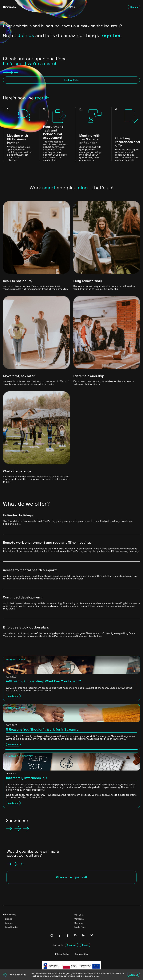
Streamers (79, 915)
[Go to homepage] (25, 7)
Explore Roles (72, 80)
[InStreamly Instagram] (52, 936)
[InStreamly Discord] (75, 936)
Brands (9, 919)
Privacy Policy (62, 954)
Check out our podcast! (71, 877)
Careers (9, 923)
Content (79, 923)
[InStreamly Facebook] (67, 936)
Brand (85, 945)
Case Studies (11, 927)
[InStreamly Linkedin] (83, 936)
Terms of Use (81, 954)
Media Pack (80, 927)
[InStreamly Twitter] (92, 936)
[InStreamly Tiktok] (60, 936)
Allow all (134, 975)
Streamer (72, 945)
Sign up (134, 7)
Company (79, 919)
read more (13, 696)
